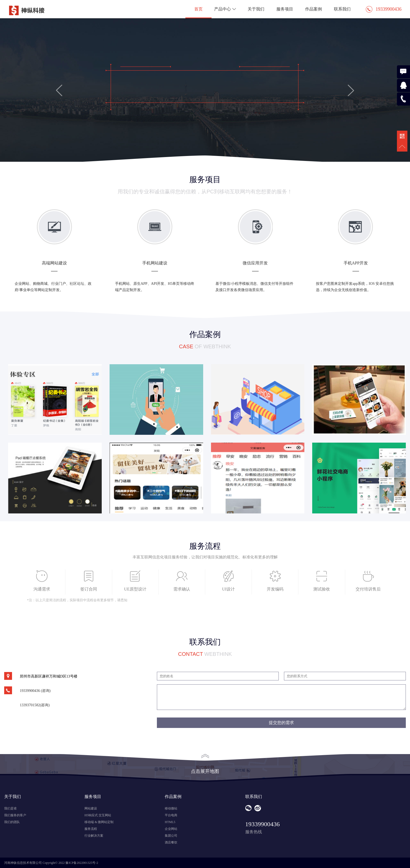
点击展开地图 (205, 764)
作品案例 (314, 9)
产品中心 (226, 9)
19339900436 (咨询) (35, 691)
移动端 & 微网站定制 (99, 822)
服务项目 (285, 9)
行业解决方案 (94, 836)
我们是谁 (10, 808)
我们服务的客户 (15, 815)
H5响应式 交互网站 (98, 815)
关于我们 (256, 9)
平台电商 (171, 815)
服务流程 (91, 829)
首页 (198, 9)
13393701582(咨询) (35, 705)
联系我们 (342, 9)
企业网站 (171, 829)
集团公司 (171, 836)
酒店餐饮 (171, 842)
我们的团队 (12, 822)
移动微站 (171, 808)
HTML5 (170, 822)
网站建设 (91, 808)
